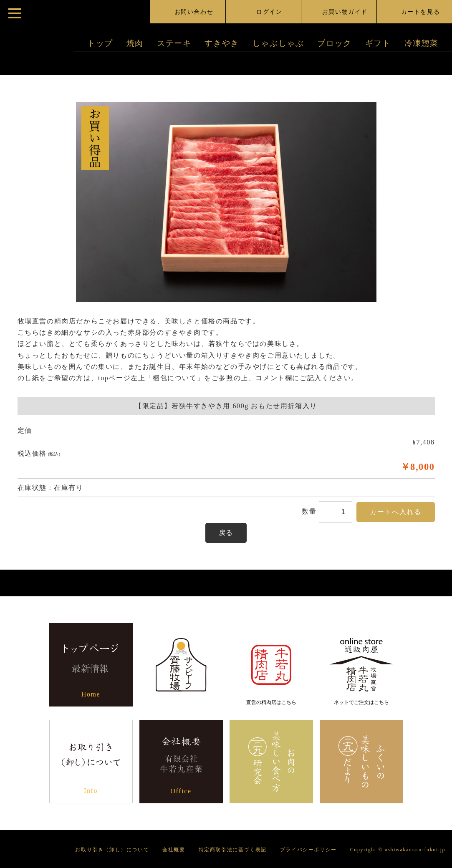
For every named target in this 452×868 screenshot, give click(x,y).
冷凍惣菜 (422, 43)
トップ (100, 43)
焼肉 (135, 43)
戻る (226, 533)
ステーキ (174, 43)
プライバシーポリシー (308, 850)
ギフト (378, 43)
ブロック (334, 43)
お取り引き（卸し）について (112, 850)
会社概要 (174, 850)
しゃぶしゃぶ (278, 43)
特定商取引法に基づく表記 (233, 850)
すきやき (222, 43)
